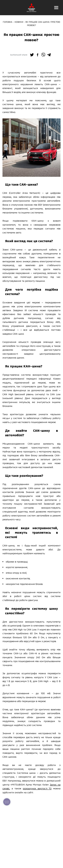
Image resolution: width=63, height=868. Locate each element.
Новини (19, 22)
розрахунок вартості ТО (37, 788)
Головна (8, 22)
